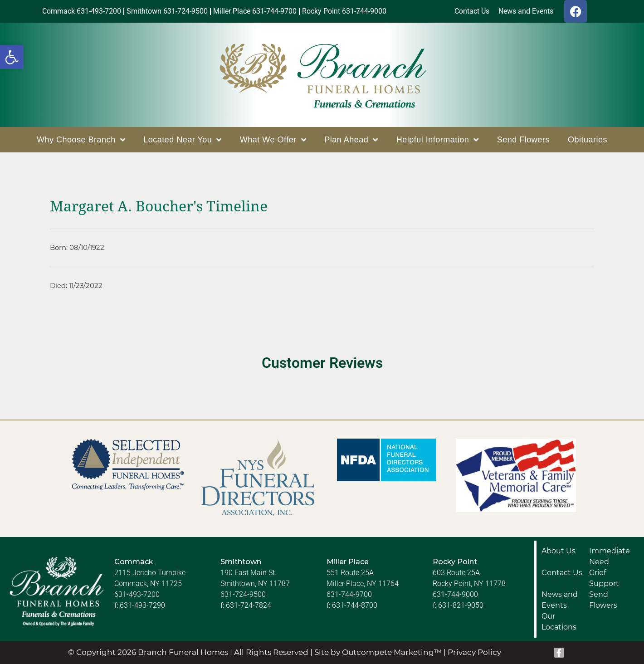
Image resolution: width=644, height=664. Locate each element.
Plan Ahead (351, 140)
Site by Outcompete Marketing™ (378, 652)
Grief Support (604, 578)
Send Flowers (523, 140)
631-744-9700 (349, 594)
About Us (559, 551)
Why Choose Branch (81, 140)
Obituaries (588, 140)
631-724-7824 (249, 605)
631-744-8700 (355, 605)
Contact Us (562, 573)
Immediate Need (610, 556)
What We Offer (273, 140)
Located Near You (183, 140)
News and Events (560, 600)
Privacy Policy (474, 652)
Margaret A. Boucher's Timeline (159, 206)
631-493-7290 (142, 605)
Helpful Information (438, 140)
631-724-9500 (243, 594)
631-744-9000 (455, 594)
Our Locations (559, 622)
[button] (12, 57)
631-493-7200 (137, 594)
